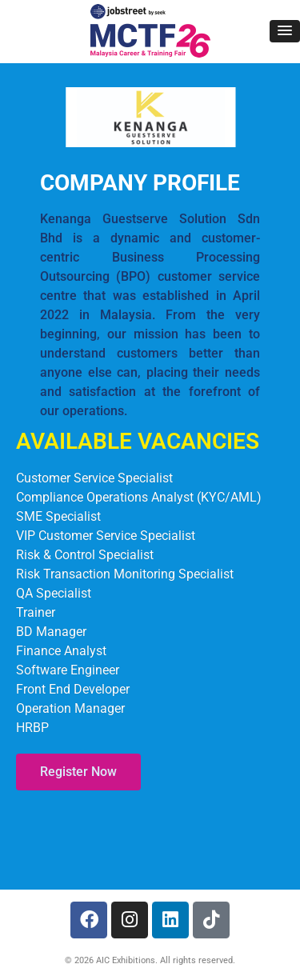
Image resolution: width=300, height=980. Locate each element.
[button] (285, 31)
